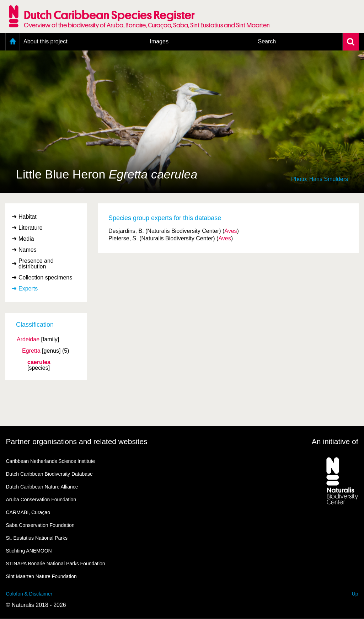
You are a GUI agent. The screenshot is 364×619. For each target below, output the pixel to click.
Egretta (31, 351)
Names (28, 250)
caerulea (39, 362)
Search (267, 41)
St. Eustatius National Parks (37, 538)
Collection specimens (45, 278)
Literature (31, 228)
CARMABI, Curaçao (28, 512)
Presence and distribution (36, 264)
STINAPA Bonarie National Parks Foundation (56, 564)
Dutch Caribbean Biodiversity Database (49, 474)
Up (355, 594)
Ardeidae (28, 340)
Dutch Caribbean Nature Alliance (42, 487)
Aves (231, 231)
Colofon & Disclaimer (29, 594)
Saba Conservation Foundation (40, 525)
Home (13, 42)
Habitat (28, 217)
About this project (45, 41)
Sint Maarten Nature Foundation (41, 576)
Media (26, 239)
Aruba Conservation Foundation (41, 500)
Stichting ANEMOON (29, 551)
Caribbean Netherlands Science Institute (51, 461)
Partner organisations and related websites (77, 441)
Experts (28, 289)
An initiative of (335, 441)
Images (159, 41)
